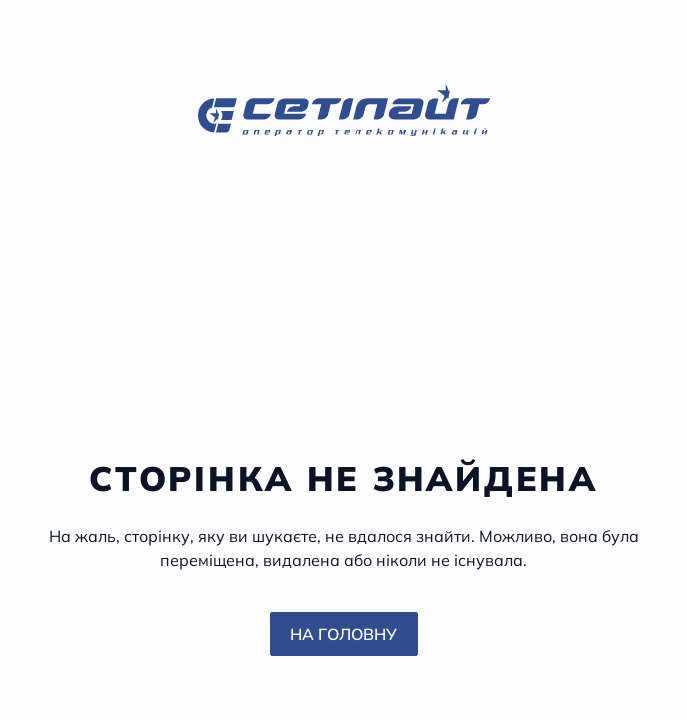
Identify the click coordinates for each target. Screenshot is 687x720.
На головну (343, 634)
